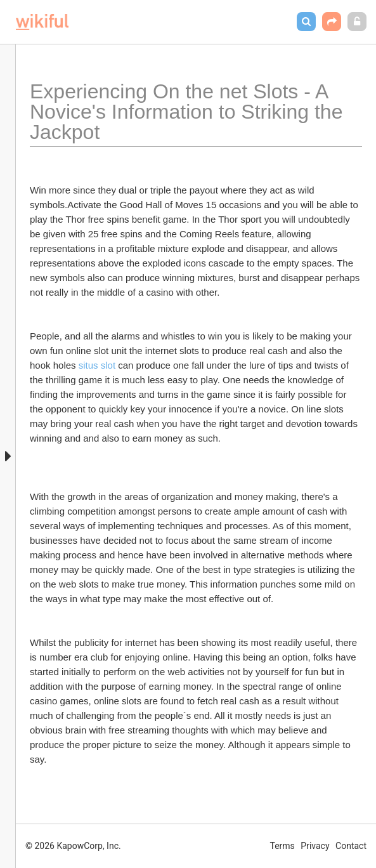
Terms (282, 846)
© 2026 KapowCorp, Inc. (73, 846)
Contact (351, 846)
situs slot (97, 365)
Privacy (315, 846)
